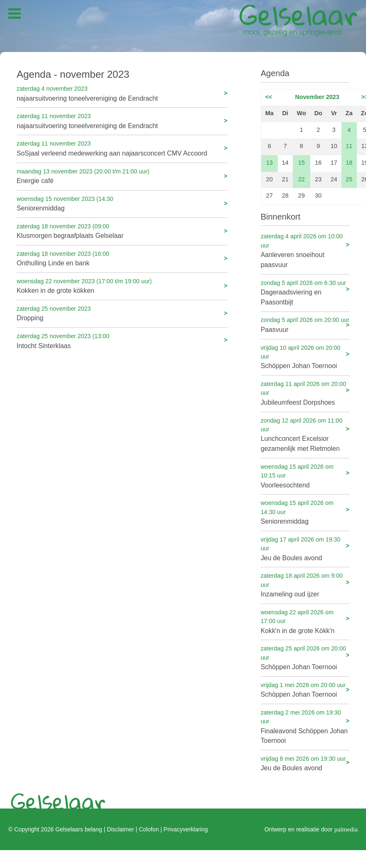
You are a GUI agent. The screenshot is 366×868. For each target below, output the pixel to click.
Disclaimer (120, 829)
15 (302, 163)
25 (349, 179)
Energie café (122, 176)
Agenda (275, 73)
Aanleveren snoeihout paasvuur (305, 250)
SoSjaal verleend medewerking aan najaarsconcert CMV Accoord (122, 148)
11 (349, 146)
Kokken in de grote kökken (122, 286)
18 (349, 163)
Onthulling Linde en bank (122, 258)
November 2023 (317, 97)
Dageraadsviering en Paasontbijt (305, 292)
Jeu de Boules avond (305, 548)
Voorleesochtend (305, 476)
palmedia (346, 829)
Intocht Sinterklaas (122, 340)
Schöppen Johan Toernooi (305, 357)
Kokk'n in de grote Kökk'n (305, 621)
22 (302, 179)
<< (269, 97)
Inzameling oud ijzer (305, 585)
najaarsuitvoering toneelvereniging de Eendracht (122, 93)
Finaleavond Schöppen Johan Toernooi (305, 726)
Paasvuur (305, 324)
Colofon (149, 829)
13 (270, 163)
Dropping (122, 313)
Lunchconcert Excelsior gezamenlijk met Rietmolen (305, 434)
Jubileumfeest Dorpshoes (305, 393)
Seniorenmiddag (122, 203)
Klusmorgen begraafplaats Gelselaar (122, 231)
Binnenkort (281, 217)
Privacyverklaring (185, 829)
